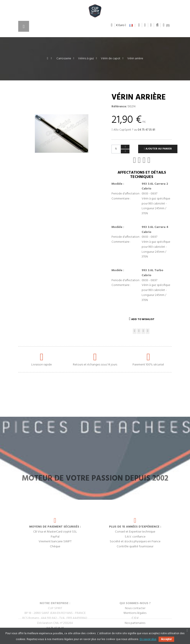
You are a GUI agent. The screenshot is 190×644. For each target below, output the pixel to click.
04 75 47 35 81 (146, 130)
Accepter (166, 639)
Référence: (119, 107)
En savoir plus (148, 639)
